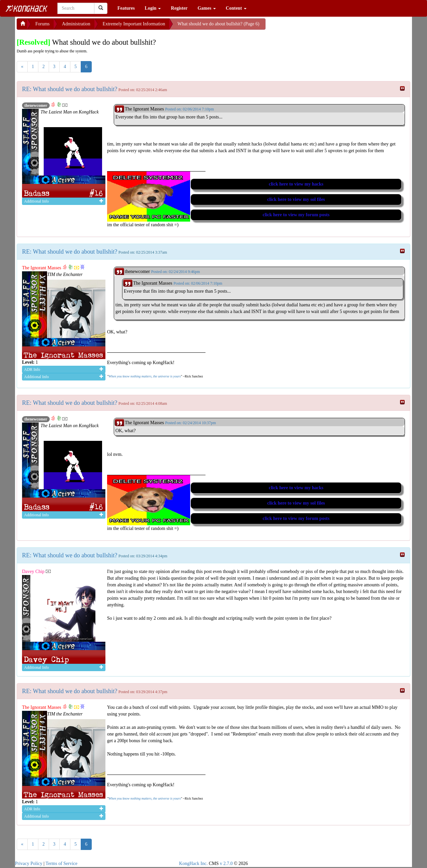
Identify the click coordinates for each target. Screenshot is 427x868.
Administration (76, 24)
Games (207, 8)
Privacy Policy (29, 863)
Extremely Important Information (134, 24)
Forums (43, 24)
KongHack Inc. (193, 863)
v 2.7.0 (226, 863)
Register (179, 8)
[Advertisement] (319, 27)
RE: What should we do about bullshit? (70, 89)
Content (236, 8)
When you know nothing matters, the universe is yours (144, 376)
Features (126, 8)
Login (153, 8)
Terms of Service (62, 863)
